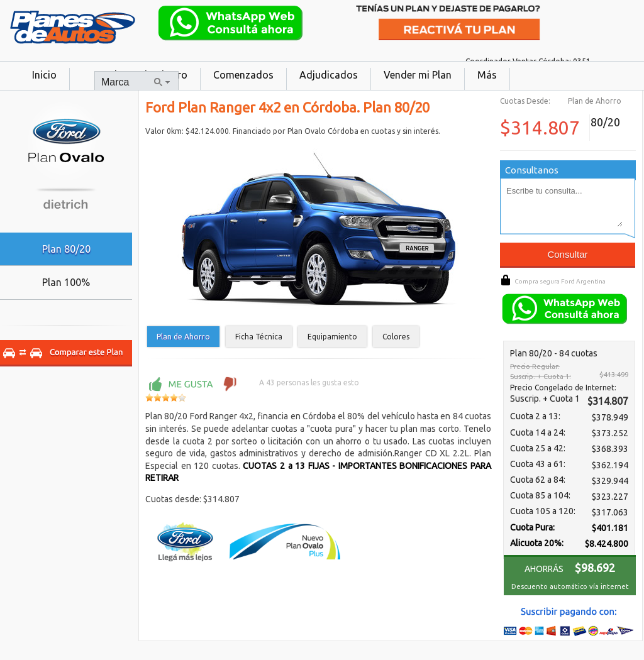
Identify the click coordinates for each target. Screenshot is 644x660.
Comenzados (243, 75)
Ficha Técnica (259, 337)
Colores (396, 337)
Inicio (44, 75)
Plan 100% (66, 282)
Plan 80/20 (66, 249)
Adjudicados (329, 75)
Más (487, 75)
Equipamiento (332, 337)
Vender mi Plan (418, 75)
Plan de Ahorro (183, 337)
